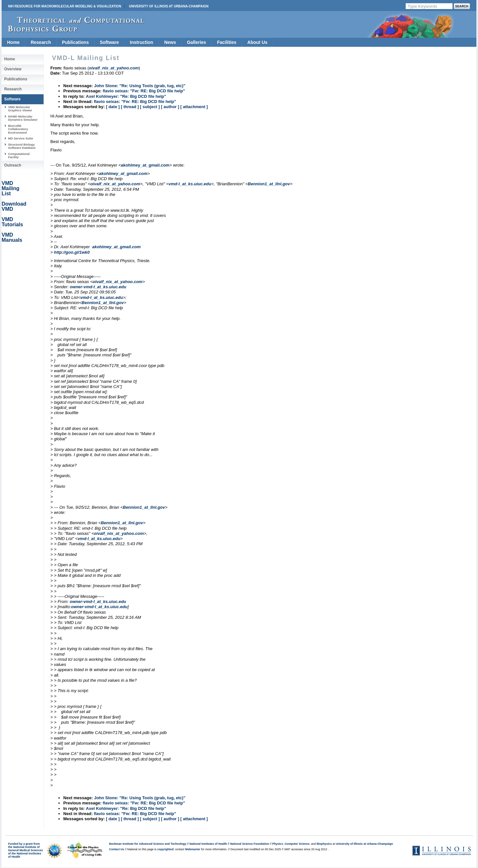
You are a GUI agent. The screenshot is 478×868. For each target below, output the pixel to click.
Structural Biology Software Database (22, 146)
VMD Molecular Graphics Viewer (20, 109)
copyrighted (165, 849)
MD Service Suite (20, 138)
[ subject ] (150, 107)
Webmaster (193, 849)
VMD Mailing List (10, 188)
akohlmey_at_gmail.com (145, 165)
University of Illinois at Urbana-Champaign (169, 6)
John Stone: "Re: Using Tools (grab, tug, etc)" (140, 86)
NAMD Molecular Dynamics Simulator (23, 118)
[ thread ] (130, 107)
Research (41, 42)
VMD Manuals (12, 237)
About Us (257, 42)
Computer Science (297, 844)
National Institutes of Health (208, 844)
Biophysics (324, 844)
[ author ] (170, 107)
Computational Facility (19, 155)
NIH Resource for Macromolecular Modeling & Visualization (65, 6)
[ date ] (113, 107)
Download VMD (14, 206)
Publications (75, 42)
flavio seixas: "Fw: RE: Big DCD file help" (144, 91)
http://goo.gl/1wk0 (72, 252)
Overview (13, 69)
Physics (278, 844)
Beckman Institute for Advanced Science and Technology (148, 844)
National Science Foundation (250, 844)
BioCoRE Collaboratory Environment (18, 129)
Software (109, 42)
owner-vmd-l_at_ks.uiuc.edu (98, 287)
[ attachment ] (194, 107)
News (170, 42)
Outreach (13, 165)
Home (13, 42)
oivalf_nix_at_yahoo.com (115, 184)
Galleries (196, 42)
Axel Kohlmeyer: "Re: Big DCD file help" (126, 96)
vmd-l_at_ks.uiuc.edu (190, 184)
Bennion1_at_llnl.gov (269, 184)
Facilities (227, 42)
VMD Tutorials (12, 222)
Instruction (141, 42)
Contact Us (117, 849)
